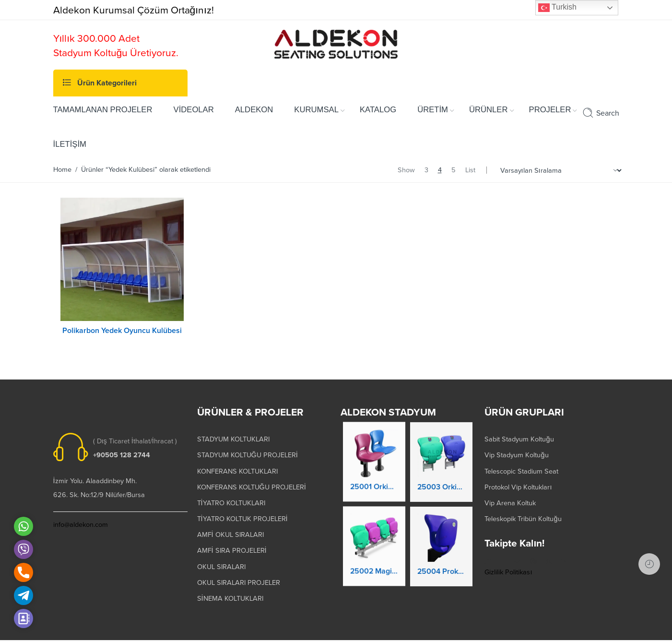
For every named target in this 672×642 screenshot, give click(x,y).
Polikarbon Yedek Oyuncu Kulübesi (122, 331)
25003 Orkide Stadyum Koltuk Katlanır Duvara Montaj (441, 481)
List (470, 170)
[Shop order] (560, 171)
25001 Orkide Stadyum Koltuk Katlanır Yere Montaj (374, 479)
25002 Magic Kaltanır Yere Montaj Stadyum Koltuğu (374, 564)
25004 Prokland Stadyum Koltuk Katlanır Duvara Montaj (441, 566)
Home (62, 170)
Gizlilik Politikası (508, 560)
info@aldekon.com (81, 513)
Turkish (557, 8)
